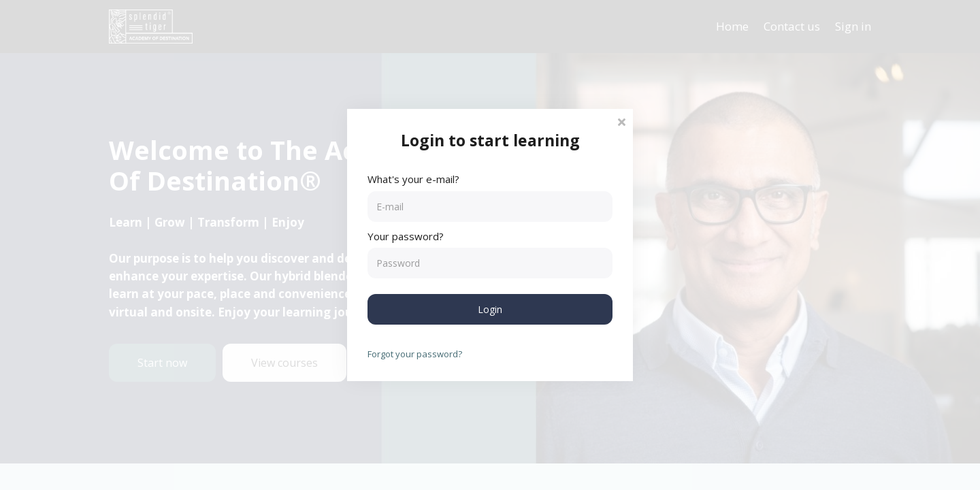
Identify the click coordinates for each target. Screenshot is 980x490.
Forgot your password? (415, 354)
